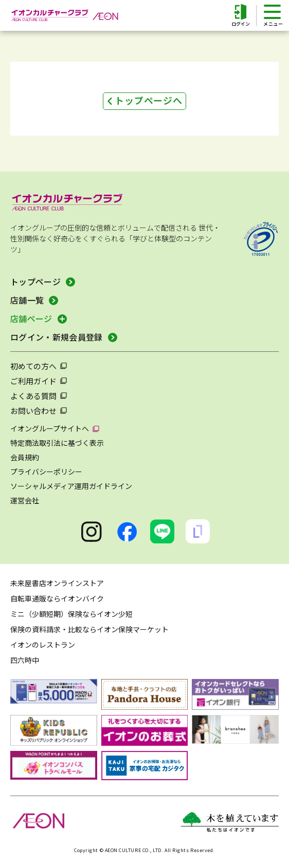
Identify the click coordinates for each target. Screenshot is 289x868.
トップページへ (149, 100)
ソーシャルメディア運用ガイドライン (71, 486)
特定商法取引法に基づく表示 (57, 443)
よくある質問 (33, 396)
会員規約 (25, 457)
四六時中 (25, 660)
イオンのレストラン (43, 645)
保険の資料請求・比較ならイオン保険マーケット (89, 629)
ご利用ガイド (33, 381)
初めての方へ (33, 366)
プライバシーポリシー (46, 471)
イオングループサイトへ (50, 428)
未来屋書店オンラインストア (57, 583)
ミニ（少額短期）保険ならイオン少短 (71, 614)
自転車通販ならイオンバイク (57, 598)
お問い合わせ (33, 411)
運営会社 (25, 500)
